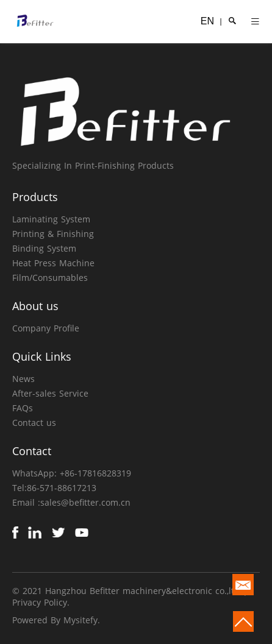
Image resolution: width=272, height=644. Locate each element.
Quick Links (42, 356)
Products (35, 197)
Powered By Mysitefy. (56, 620)
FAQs (23, 408)
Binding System (44, 248)
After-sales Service (50, 393)
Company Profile (46, 328)
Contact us (34, 423)
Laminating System (51, 219)
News (23, 379)
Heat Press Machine (53, 263)
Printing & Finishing (53, 234)
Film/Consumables (50, 278)
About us (35, 306)
